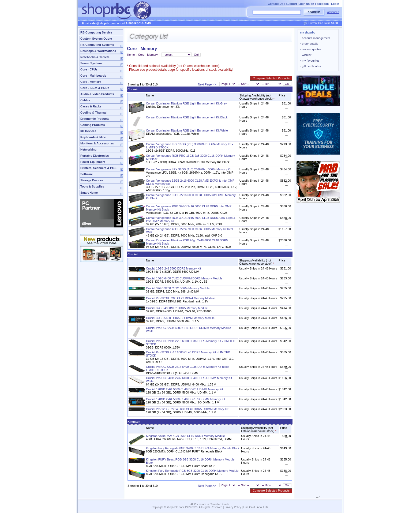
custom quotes (311, 49)
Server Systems (91, 63)
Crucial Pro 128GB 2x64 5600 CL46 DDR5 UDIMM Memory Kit (187, 409)
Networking (88, 149)
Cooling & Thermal (93, 113)
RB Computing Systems (97, 45)
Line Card (249, 507)
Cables (85, 100)
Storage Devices (92, 180)
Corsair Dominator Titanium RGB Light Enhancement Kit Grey (186, 103)
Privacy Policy (233, 507)
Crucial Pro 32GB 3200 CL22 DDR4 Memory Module (180, 298)
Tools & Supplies (92, 186)
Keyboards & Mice (93, 137)
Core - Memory (91, 82)
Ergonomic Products (95, 119)
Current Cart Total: (323, 23)
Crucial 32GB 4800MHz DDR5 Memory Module (177, 308)
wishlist (306, 55)
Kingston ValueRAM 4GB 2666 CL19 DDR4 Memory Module (185, 436)
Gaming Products (93, 125)
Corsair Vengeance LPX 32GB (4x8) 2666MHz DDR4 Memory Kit (189, 169)
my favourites (310, 61)
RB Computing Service (96, 32)
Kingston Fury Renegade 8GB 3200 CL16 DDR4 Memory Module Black (193, 448)
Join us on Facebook (314, 4)
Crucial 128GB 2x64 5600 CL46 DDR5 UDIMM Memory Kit (184, 389)
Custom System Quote (96, 39)
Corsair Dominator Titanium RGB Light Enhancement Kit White (187, 130)
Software (87, 174)
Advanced (333, 12)
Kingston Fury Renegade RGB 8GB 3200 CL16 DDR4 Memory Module (192, 471)
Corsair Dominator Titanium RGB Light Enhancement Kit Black (187, 117)
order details (309, 44)
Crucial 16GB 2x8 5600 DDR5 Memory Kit (173, 268)
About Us (263, 507)
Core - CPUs (89, 69)
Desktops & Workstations (98, 51)
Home (131, 55)
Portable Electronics (95, 156)
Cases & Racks (91, 106)
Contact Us (275, 4)
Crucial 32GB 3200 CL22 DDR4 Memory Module (178, 288)
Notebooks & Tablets (95, 57)
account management (315, 38)
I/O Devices (88, 131)
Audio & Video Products (97, 94)
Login (335, 4)
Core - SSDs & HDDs (95, 88)
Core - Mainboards (93, 76)
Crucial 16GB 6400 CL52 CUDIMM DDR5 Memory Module (184, 278)
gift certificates (310, 66)
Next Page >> (207, 84)
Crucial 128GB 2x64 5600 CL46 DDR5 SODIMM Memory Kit (185, 399)
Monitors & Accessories (97, 143)
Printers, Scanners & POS (98, 168)
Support (291, 4)
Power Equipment (93, 162)
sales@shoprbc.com (103, 23)
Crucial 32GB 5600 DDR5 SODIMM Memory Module (180, 318)
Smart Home (89, 193)
